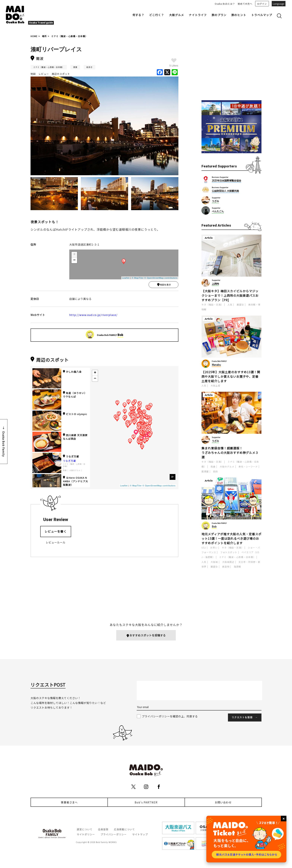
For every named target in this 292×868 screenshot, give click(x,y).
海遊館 (237, 567)
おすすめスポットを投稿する (146, 635)
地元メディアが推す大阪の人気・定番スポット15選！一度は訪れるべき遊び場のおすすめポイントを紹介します (231, 538)
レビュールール (56, 543)
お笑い (214, 547)
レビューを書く (56, 532)
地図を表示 (164, 285)
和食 (65, 471)
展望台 (240, 304)
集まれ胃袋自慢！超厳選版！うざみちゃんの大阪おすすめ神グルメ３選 (230, 453)
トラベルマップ (262, 15)
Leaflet (126, 278)
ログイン (262, 4)
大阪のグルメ (75, 471)
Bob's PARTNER (146, 802)
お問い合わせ (223, 802)
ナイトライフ (198, 15)
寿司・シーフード (248, 466)
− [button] (74, 260)
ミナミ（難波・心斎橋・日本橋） (69, 36)
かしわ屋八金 (72, 372)
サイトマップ (140, 835)
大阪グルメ (177, 15)
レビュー (44, 74)
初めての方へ (245, 4)
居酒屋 (205, 471)
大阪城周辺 (228, 562)
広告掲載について (124, 829)
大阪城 (214, 562)
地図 (33, 74)
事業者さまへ (69, 802)
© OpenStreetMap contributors (161, 278)
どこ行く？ (157, 15)
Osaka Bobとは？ (225, 4)
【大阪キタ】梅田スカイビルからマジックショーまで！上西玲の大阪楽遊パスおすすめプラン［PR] (230, 295)
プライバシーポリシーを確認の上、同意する (170, 716)
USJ (204, 547)
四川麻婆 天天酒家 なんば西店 (75, 438)
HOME (34, 36)
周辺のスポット (61, 74)
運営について (85, 829)
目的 (215, 471)
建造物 (226, 567)
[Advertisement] (231, 68)
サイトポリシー (86, 835)
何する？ (138, 15)
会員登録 (103, 829)
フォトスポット (229, 552)
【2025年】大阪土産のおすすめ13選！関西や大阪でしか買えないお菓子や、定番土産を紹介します (231, 376)
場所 (44, 36)
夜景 (75, 67)
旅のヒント (239, 15)
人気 (230, 304)
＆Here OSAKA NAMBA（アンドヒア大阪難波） (76, 482)
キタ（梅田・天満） (212, 304)
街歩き (89, 67)
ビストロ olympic (75, 415)
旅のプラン (219, 15)
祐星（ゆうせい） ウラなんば (75, 395)
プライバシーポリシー (114, 835)
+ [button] (74, 255)
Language (279, 4)
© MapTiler (138, 278)
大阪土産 (215, 385)
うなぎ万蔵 (71, 457)
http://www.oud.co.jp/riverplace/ (93, 315)
